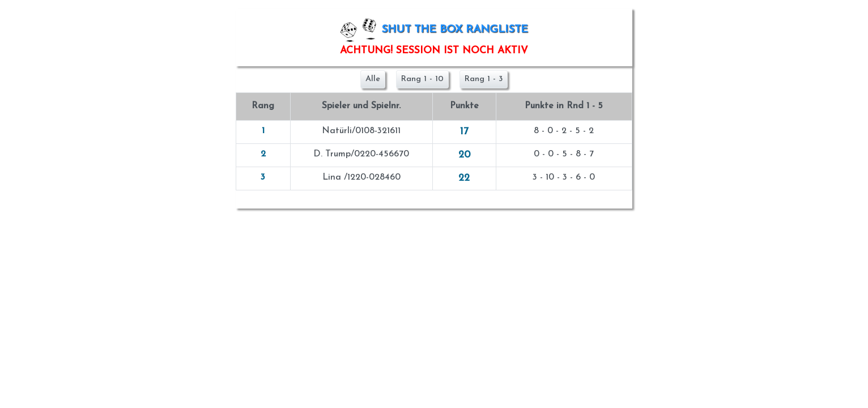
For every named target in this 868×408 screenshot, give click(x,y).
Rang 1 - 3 (484, 79)
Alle (373, 79)
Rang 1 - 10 (422, 79)
